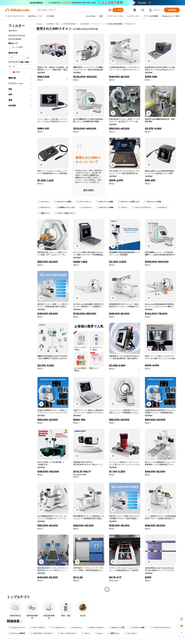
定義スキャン (44, 213)
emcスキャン (131, 633)
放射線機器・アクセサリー (91, 24)
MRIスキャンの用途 (153, 202)
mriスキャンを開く (137, 628)
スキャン (123, 207)
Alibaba (39, 24)
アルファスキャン (37, 628)
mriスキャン (44, 202)
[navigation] (20, 307)
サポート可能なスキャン (65, 213)
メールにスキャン (58, 628)
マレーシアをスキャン (67, 633)
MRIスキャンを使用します (129, 202)
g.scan (99, 633)
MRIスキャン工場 (117, 628)
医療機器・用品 (53, 24)
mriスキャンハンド (17, 628)
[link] (182, 619)
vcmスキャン (86, 207)
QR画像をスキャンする (65, 207)
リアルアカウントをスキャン (41, 633)
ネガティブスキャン (96, 628)
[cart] (143, 10)
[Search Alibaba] (72, 10)
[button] (110, 10)
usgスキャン (162, 207)
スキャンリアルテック (142, 207)
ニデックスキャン (84, 202)
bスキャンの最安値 (17, 633)
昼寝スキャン (114, 633)
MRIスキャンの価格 (63, 202)
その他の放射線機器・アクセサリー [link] (121, 24)
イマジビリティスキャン (160, 628)
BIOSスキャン (44, 207)
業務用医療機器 (70, 24)
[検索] (118, 10)
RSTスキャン (76, 628)
